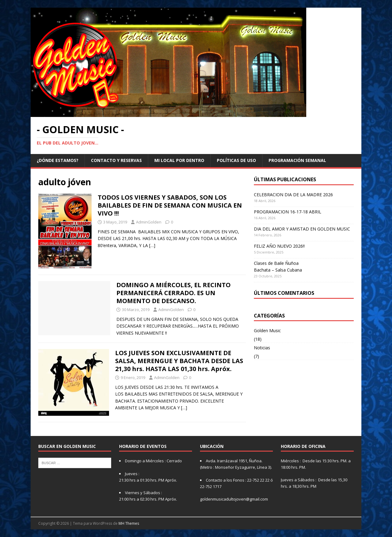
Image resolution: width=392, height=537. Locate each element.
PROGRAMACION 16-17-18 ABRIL (288, 212)
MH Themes (129, 523)
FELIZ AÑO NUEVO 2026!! (279, 246)
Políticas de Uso (236, 160)
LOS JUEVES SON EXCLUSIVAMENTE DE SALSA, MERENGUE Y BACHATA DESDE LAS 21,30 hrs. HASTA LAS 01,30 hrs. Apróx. (179, 361)
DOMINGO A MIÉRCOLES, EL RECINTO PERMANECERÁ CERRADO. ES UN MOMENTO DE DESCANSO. (173, 293)
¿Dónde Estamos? (58, 160)
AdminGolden (149, 222)
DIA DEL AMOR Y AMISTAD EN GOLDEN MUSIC (302, 229)
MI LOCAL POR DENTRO (179, 160)
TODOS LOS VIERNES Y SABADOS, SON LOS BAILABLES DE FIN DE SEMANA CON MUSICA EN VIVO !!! (170, 205)
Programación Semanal (297, 160)
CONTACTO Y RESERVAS (116, 160)
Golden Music (267, 330)
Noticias (262, 348)
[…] (152, 245)
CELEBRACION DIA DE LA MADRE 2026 (293, 195)
